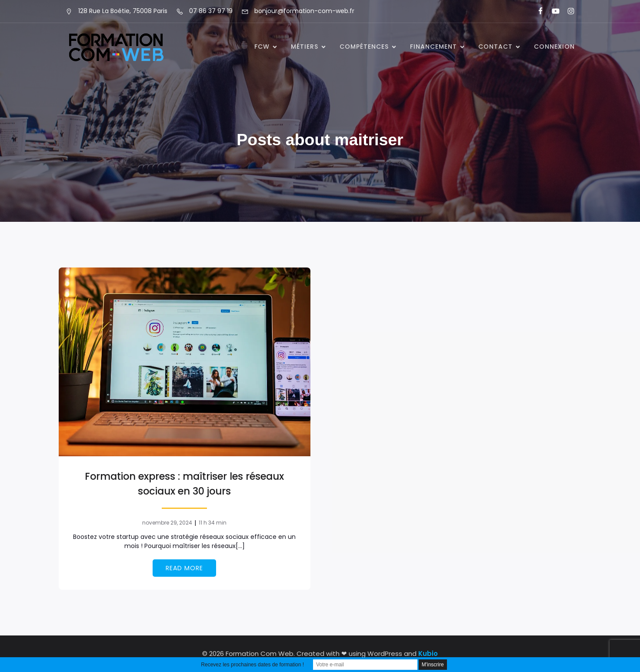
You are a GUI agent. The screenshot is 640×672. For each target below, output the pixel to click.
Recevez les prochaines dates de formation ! (252, 665)
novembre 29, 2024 (167, 523)
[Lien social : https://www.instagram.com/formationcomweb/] (567, 11)
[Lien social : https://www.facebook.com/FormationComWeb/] (537, 11)
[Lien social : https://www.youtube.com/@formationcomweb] (552, 11)
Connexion (554, 47)
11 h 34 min (213, 523)
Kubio (428, 654)
